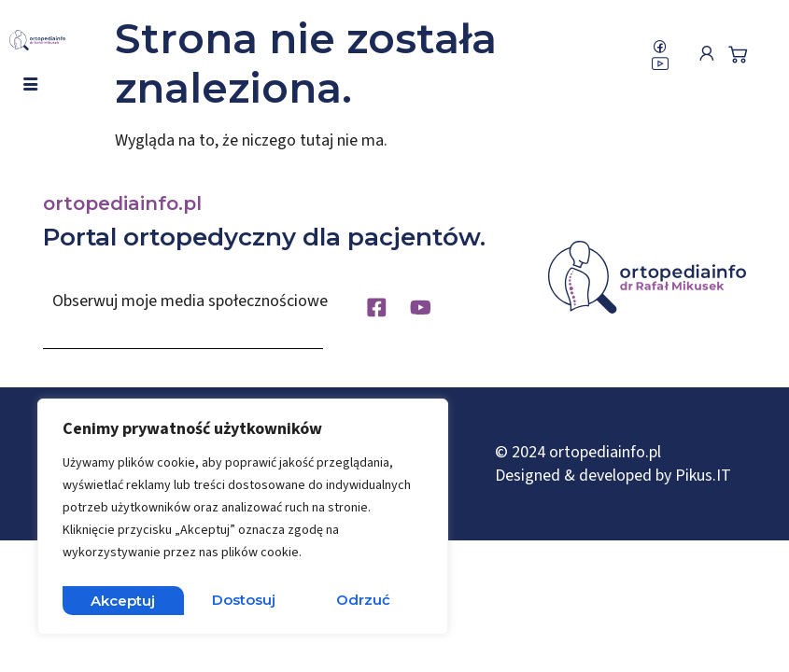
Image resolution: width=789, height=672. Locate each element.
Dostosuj (122, 600)
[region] (243, 520)
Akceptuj (363, 600)
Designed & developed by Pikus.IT (613, 480)
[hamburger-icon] (30, 86)
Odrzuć (243, 600)
